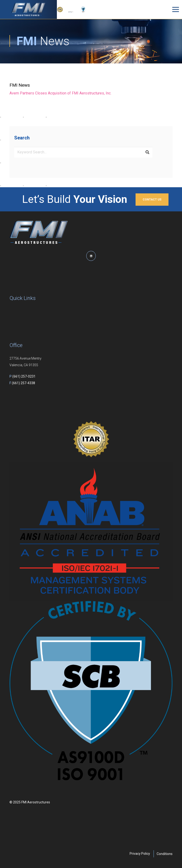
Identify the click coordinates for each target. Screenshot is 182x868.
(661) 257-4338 (22, 383)
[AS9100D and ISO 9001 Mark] (83, 10)
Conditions (165, 854)
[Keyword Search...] (83, 152)
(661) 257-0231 (23, 376)
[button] (143, 10)
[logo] (28, 9)
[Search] (147, 152)
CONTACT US (152, 200)
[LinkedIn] (91, 256)
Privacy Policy (140, 854)
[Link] (91, 89)
